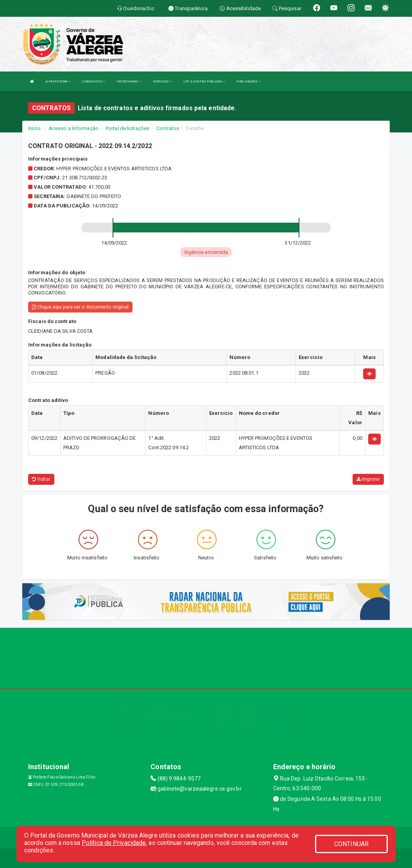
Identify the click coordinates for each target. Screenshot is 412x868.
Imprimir (368, 479)
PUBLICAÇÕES (248, 81)
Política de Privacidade (114, 843)
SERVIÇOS (162, 81)
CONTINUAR (351, 844)
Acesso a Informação (74, 128)
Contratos (168, 128)
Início (34, 128)
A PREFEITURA (58, 81)
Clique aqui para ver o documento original (80, 307)
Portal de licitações (127, 128)
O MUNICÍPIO (93, 81)
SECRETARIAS (129, 81)
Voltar (41, 479)
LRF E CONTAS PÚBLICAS (204, 81)
